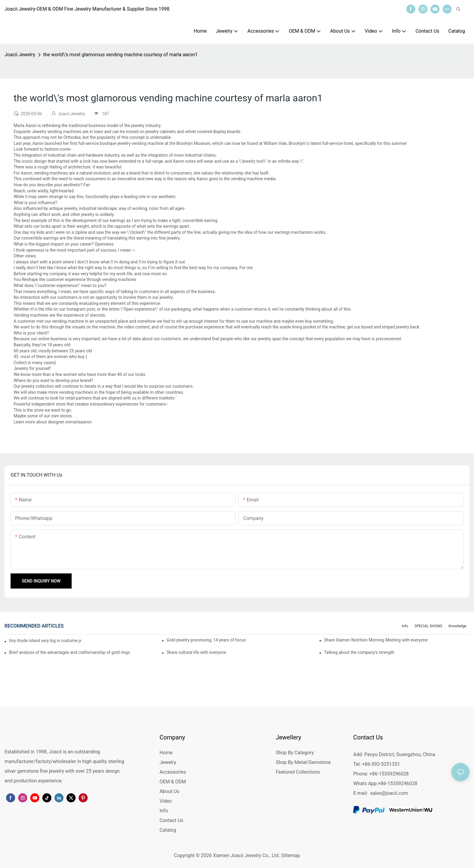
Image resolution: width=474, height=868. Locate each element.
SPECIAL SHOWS (428, 626)
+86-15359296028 (398, 783)
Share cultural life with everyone (196, 652)
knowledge (458, 626)
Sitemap (291, 855)
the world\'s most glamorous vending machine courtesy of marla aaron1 (120, 55)
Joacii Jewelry (20, 55)
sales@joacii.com (389, 793)
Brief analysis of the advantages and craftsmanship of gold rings (70, 652)
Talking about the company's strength (359, 652)
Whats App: (365, 783)
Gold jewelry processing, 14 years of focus (206, 640)
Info (405, 626)
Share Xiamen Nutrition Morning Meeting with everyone (376, 640)
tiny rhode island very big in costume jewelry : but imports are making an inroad (45, 641)
